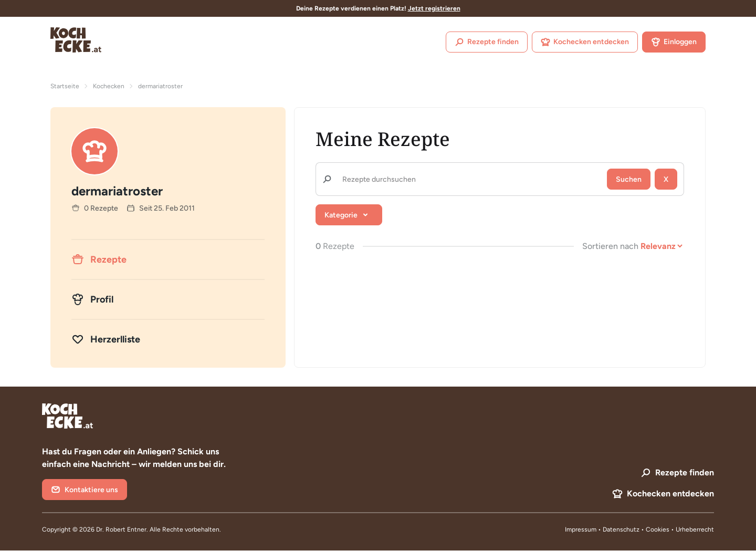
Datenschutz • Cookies (637, 529)
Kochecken (109, 86)
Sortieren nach (610, 246)
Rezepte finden (487, 42)
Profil (92, 299)
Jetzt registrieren (434, 8)
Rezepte (99, 259)
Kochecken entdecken (585, 42)
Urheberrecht (695, 529)
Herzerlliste (106, 339)
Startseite (65, 86)
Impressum (581, 529)
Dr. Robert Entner (121, 529)
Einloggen (674, 42)
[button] (349, 215)
